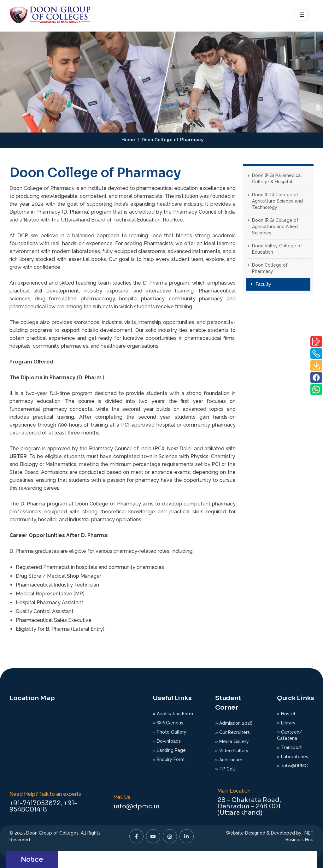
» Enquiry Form (169, 759)
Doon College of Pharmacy (270, 268)
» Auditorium (229, 760)
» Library (286, 723)
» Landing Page (169, 750)
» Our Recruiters (232, 732)
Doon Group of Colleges (52, 833)
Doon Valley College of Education (277, 249)
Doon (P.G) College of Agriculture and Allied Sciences (275, 227)
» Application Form (173, 714)
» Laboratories (293, 757)
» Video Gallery (232, 751)
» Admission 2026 (234, 723)
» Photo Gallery (170, 732)
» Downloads (167, 741)
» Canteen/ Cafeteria (290, 735)
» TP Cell (225, 769)
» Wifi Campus (168, 723)
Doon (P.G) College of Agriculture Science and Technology (277, 201)
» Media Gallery (232, 741)
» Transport (289, 747)
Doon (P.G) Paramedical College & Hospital (277, 179)
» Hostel (286, 714)
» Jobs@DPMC (292, 766)
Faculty (264, 284)
